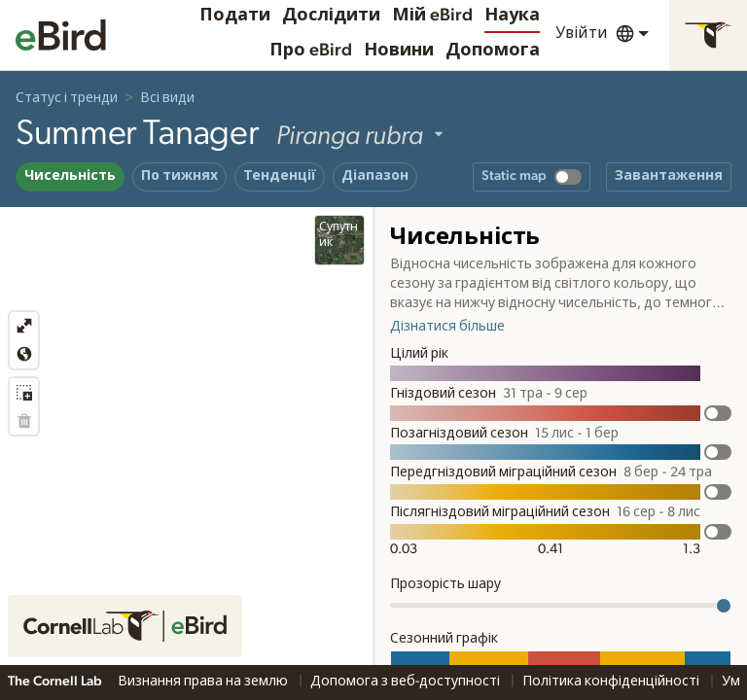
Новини (399, 51)
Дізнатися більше (447, 327)
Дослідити (331, 16)
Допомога (493, 51)
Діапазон (375, 176)
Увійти (582, 33)
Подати (235, 16)
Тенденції (280, 176)
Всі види (167, 98)
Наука (512, 16)
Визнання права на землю (204, 682)
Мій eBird (432, 16)
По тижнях (179, 176)
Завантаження (669, 176)
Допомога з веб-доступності (407, 682)
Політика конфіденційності (612, 682)
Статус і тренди (67, 98)
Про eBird (311, 51)
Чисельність (70, 176)
